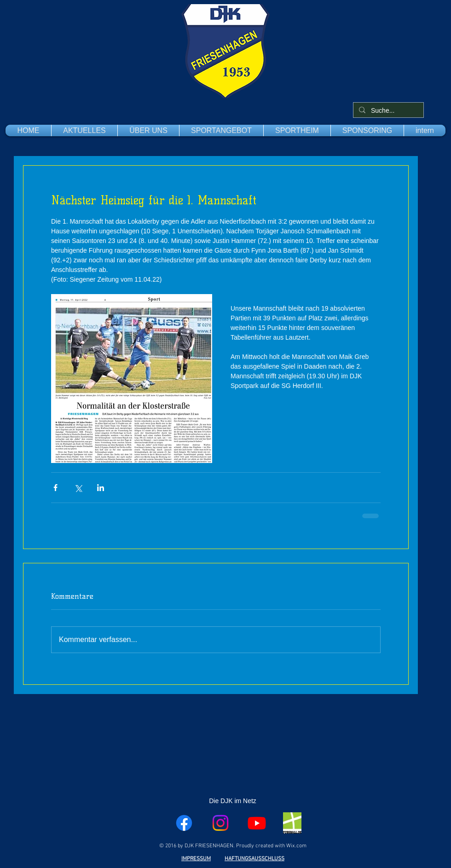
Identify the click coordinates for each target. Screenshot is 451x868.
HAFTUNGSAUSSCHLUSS (254, 859)
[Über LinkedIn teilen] (101, 488)
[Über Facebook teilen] (55, 488)
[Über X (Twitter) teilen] (78, 488)
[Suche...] (387, 111)
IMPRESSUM (196, 859)
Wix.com (296, 846)
